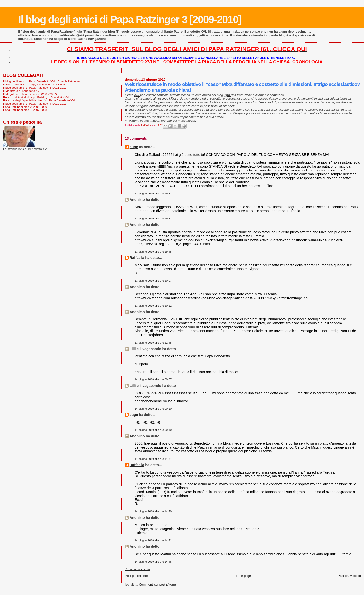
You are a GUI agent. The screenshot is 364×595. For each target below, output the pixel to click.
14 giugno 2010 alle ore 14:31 (153, 459)
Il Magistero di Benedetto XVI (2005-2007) (30, 94)
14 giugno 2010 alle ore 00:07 (153, 379)
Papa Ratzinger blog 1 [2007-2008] (25, 110)
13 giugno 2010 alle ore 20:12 (153, 306)
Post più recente (136, 576)
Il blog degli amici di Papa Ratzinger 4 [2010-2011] (35, 103)
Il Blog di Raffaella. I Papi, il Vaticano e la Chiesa (34, 84)
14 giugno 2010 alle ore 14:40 (153, 511)
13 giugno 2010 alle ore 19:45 (153, 252)
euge (134, 147)
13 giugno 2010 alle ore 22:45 (153, 343)
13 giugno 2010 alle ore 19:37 (153, 194)
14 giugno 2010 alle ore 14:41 (153, 540)
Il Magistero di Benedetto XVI (22, 91)
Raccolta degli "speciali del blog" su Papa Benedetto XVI (39, 100)
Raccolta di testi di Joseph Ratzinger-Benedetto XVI (36, 97)
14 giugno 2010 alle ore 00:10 (153, 409)
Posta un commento (137, 569)
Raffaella (137, 258)
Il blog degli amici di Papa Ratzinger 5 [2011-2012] (35, 88)
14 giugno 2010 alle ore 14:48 (153, 562)
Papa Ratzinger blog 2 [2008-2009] (25, 107)
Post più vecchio (349, 576)
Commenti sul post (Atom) (157, 585)
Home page (243, 576)
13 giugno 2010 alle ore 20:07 (153, 281)
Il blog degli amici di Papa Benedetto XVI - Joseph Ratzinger (41, 81)
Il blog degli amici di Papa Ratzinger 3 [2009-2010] (130, 19)
